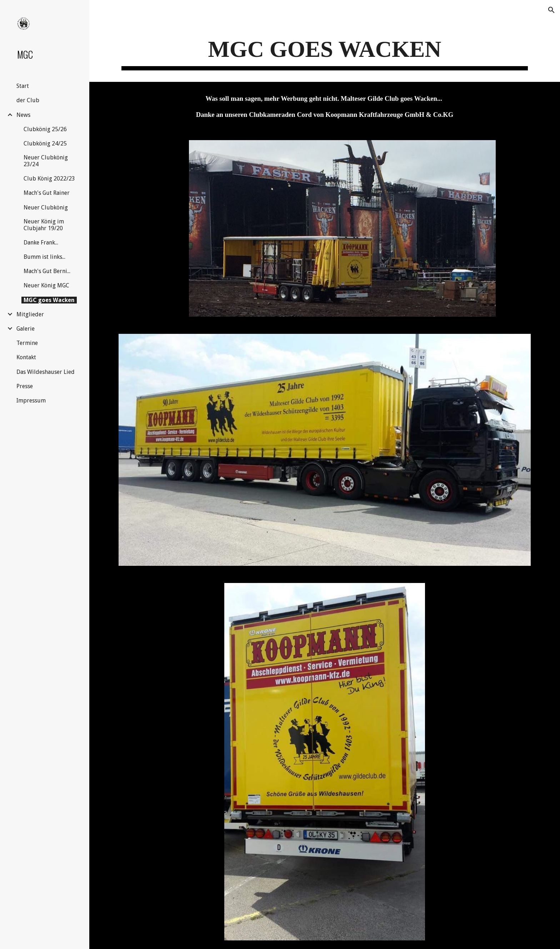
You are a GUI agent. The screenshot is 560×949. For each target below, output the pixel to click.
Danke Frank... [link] (41, 243)
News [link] (23, 115)
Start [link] (23, 86)
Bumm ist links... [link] (44, 257)
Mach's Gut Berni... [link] (47, 271)
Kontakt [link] (26, 357)
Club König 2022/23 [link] (49, 179)
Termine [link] (27, 343)
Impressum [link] (31, 401)
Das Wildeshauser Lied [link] (46, 372)
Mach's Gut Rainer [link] (47, 193)
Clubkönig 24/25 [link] (45, 144)
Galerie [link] (26, 329)
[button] (551, 10)
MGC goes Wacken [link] (49, 300)
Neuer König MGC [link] (46, 285)
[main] (325, 52)
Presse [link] (25, 386)
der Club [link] (28, 100)
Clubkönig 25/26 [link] (45, 129)
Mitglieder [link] (30, 314)
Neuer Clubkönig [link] (46, 207)
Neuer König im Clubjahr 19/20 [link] (44, 225)
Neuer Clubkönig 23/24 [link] (46, 161)
